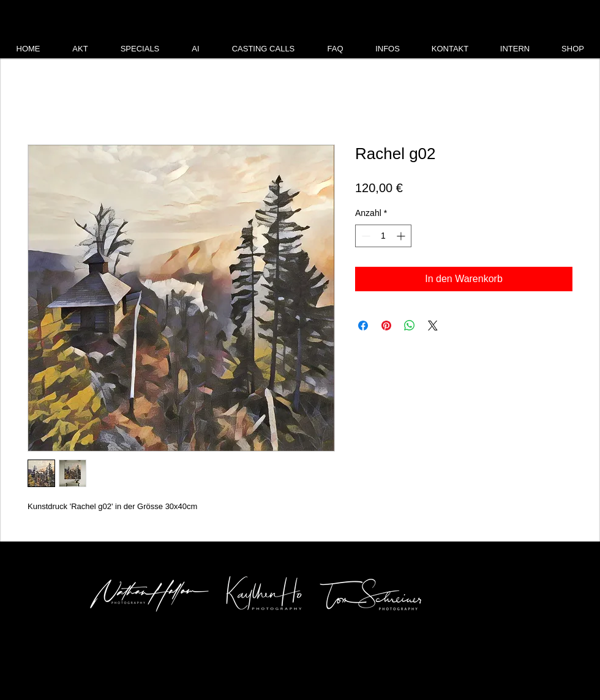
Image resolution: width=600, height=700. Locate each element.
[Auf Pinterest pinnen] (386, 326)
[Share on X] (433, 326)
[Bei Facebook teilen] (363, 326)
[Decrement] (365, 236)
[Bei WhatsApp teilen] (410, 326)
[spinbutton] (383, 236)
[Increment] (402, 236)
